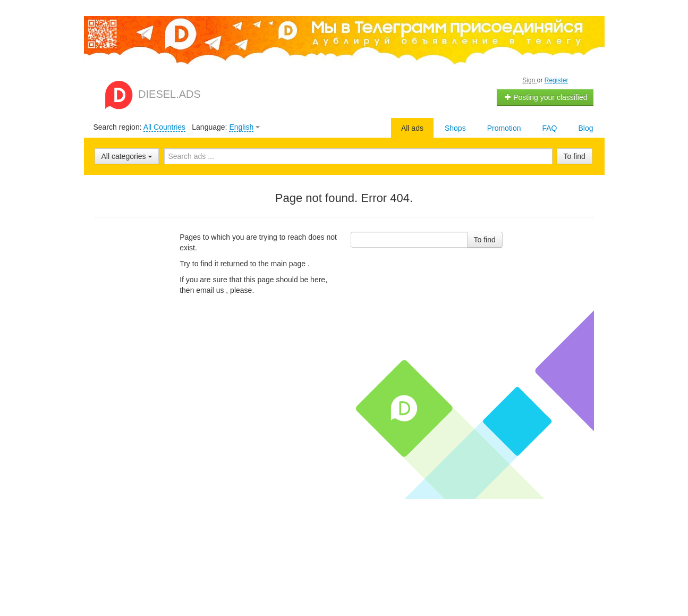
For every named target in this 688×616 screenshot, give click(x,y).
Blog (585, 128)
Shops (455, 128)
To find (575, 156)
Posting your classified (545, 97)
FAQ (549, 128)
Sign (529, 80)
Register (557, 80)
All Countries (164, 127)
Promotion (504, 128)
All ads (412, 128)
